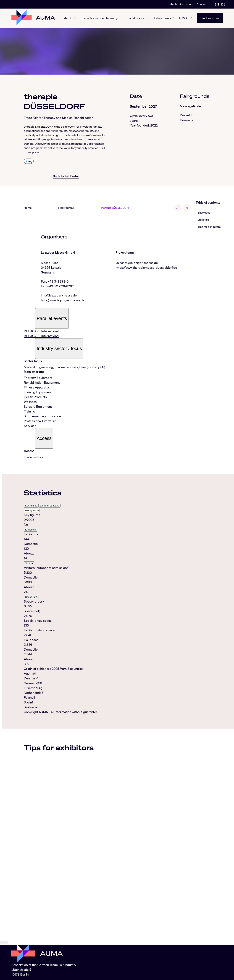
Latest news (162, 18)
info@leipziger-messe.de (59, 295)
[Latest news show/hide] (174, 18)
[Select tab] (32, 510)
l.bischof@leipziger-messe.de (137, 263)
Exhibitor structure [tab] (50, 506)
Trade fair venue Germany (99, 18)
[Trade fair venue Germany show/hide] (121, 18)
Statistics (203, 220)
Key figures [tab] (31, 506)
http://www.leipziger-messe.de (63, 300)
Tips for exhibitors (209, 227)
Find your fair (210, 18)
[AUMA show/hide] (191, 18)
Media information (181, 4)
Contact (202, 4)
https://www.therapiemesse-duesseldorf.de (146, 267)
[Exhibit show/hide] (75, 18)
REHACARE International (41, 331)
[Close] (4, 953)
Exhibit (66, 18)
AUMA (183, 18)
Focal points (136, 18)
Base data (204, 212)
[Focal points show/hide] (148, 18)
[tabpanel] (108, 589)
